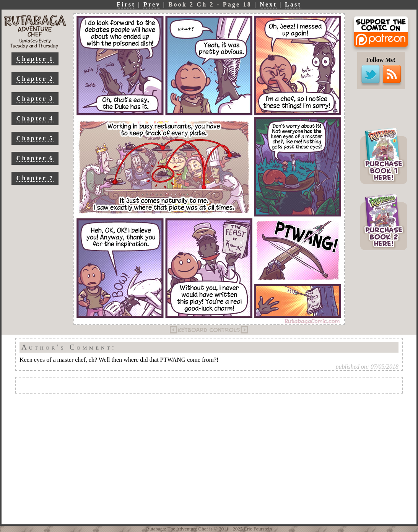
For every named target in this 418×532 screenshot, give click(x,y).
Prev (152, 4)
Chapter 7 (35, 178)
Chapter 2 (35, 79)
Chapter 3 (35, 98)
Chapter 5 (35, 138)
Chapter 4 (35, 118)
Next (268, 4)
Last (293, 4)
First (126, 4)
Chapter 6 (35, 158)
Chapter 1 (35, 59)
